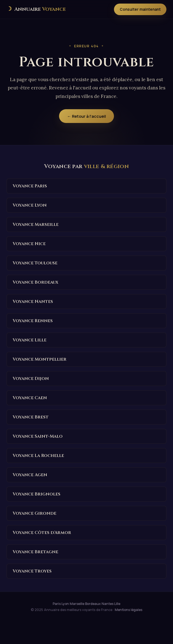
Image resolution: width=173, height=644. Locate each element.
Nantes (108, 604)
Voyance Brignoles (37, 494)
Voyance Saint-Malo (38, 436)
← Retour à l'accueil (87, 116)
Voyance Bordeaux (35, 282)
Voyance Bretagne (35, 552)
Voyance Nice (29, 244)
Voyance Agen (30, 475)
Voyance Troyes (32, 571)
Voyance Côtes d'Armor (42, 533)
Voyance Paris (30, 186)
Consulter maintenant (140, 9)
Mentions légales (129, 610)
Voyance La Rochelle (38, 456)
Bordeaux (93, 604)
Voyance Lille (30, 340)
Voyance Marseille (36, 224)
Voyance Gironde (34, 513)
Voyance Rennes (33, 321)
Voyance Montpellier (40, 359)
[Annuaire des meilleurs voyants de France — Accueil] (36, 9)
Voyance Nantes (33, 302)
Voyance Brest (31, 417)
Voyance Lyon (30, 205)
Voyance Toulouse (35, 263)
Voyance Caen (30, 398)
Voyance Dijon (31, 379)
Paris (57, 604)
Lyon (65, 604)
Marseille (77, 604)
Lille (117, 604)
